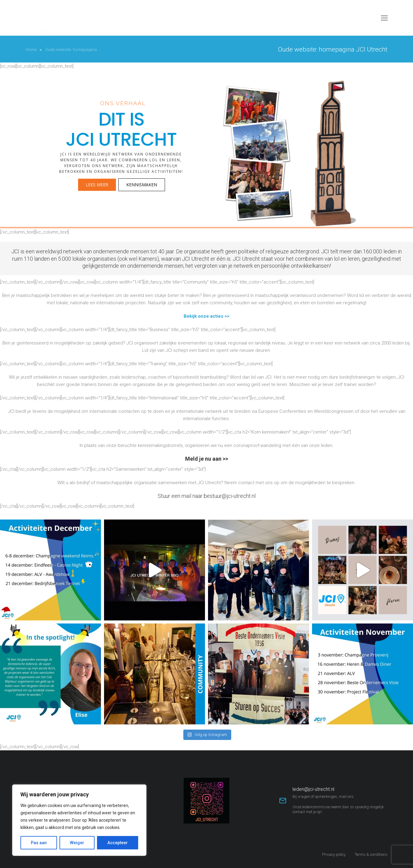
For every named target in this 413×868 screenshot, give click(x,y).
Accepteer (118, 843)
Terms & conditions (371, 854)
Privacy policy (334, 854)
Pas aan (39, 843)
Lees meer (97, 185)
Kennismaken (142, 185)
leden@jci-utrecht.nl (313, 789)
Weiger (77, 843)
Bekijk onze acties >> (206, 316)
